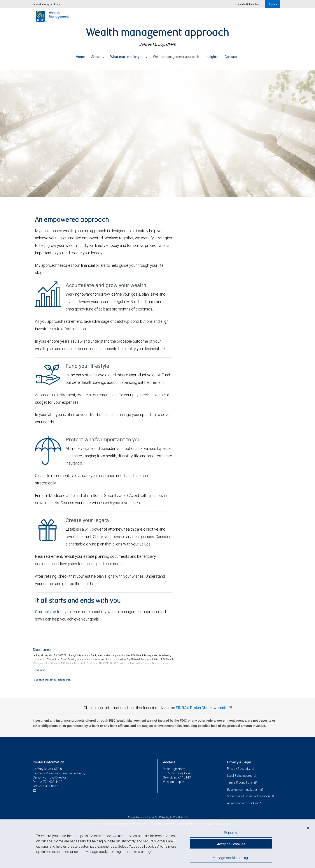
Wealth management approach (176, 56)
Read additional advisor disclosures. (52, 680)
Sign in (273, 4)
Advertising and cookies (243, 803)
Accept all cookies (231, 844)
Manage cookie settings (231, 858)
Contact (231, 56)
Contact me (45, 612)
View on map (172, 782)
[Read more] (39, 670)
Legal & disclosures (240, 776)
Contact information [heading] (48, 762)
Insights (212, 56)
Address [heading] (169, 762)
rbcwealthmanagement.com (46, 4)
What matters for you (129, 56)
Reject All (231, 833)
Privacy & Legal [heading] (239, 762)
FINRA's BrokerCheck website (202, 708)
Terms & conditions (240, 782)
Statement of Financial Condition (249, 796)
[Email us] (35, 790)
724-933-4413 (53, 782)
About (98, 56)
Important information (248, 4)
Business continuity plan (243, 789)
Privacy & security (239, 769)
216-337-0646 (49, 786)
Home (80, 56)
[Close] (308, 828)
